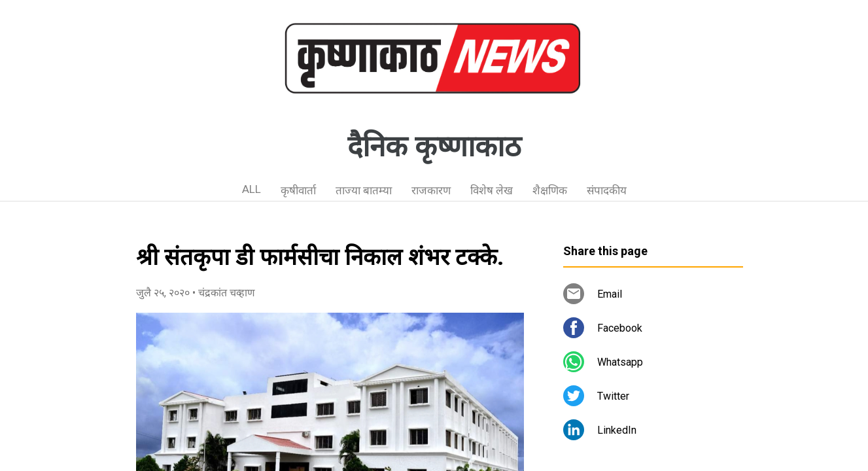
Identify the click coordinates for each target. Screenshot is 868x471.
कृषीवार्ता (298, 190)
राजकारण (431, 190)
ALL (252, 189)
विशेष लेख (492, 190)
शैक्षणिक (550, 190)
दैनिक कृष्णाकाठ (434, 147)
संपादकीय (607, 190)
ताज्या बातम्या (364, 190)
